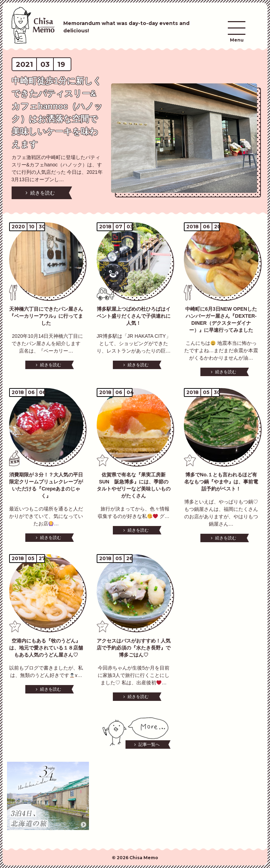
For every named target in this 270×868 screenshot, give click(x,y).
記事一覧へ (149, 745)
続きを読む (43, 193)
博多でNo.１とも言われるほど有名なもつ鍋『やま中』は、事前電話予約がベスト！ (221, 482)
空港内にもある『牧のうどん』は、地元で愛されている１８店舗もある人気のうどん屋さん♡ (46, 648)
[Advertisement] (135, 797)
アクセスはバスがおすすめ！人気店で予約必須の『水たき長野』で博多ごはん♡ (134, 648)
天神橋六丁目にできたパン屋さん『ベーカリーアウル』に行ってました (46, 316)
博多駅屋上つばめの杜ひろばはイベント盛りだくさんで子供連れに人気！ (134, 316)
